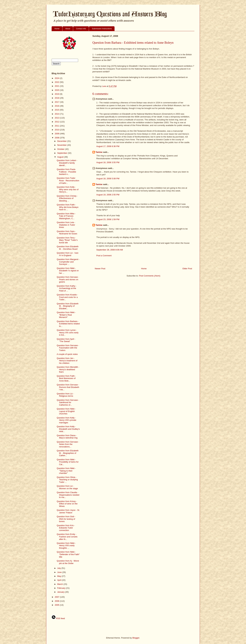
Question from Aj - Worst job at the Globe (68, 562)
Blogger (136, 638)
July (59, 568)
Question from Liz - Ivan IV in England (67, 254)
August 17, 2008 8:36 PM (108, 146)
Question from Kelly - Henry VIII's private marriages (66, 420)
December (62, 141)
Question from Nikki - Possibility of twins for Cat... (68, 462)
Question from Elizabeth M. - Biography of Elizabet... (68, 306)
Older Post (187, 269)
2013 (57, 118)
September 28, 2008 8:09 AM (110, 250)
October (61, 149)
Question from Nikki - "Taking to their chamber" (66, 471)
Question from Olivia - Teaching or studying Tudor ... (67, 480)
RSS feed (58, 618)
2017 (57, 102)
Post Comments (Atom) (150, 276)
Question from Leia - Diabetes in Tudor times (66, 225)
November (62, 145)
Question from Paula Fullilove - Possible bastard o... (66, 172)
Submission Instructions (102, 29)
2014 (57, 114)
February (62, 588)
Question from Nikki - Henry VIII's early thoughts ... (66, 546)
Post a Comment (104, 256)
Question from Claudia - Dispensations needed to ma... (68, 495)
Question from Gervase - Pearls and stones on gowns (68, 279)
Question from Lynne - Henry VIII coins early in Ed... (68, 332)
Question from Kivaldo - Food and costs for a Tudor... (67, 297)
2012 (57, 122)
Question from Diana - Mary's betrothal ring (67, 437)
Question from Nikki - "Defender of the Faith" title (68, 554)
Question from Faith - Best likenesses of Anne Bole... (66, 378)
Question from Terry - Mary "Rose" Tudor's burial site (67, 240)
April (60, 580)
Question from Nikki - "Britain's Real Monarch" (66, 315)
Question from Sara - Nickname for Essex (67, 233)
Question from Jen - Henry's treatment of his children (67, 361)
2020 (57, 90)
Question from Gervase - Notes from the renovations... (68, 444)
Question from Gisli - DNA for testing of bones (66, 519)
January (61, 592)
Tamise (99, 152)
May (59, 576)
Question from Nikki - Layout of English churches (66, 411)
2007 (57, 597)
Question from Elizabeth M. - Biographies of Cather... (68, 453)
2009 (57, 134)
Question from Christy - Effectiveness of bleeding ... (67, 198)
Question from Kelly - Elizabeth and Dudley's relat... (68, 429)
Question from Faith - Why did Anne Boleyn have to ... (68, 207)
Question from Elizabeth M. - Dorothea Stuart (68, 248)
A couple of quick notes (67, 354)
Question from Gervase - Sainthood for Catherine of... (68, 402)
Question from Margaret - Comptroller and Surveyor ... (68, 262)
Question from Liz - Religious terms (65, 395)
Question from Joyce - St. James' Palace (68, 511)
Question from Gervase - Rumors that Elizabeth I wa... (68, 387)
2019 (57, 94)
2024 (57, 78)
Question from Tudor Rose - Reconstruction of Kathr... (68, 180)
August (61, 157)
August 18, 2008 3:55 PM (108, 162)
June (60, 572)
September (63, 153)
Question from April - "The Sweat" (66, 340)
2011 (57, 126)
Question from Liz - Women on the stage (67, 487)
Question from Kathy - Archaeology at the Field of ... (67, 288)
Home (57, 29)
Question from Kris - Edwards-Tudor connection (66, 528)
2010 (57, 130)
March (60, 584)
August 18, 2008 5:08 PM (108, 179)
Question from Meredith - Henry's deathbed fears (68, 369)
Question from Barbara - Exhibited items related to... (68, 324)
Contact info (81, 29)
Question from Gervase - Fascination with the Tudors (68, 348)
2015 (57, 110)
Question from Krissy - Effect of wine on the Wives (67, 504)
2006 (57, 601)
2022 (57, 82)
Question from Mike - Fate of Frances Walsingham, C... (66, 216)
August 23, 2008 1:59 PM (108, 219)
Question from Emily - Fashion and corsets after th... (67, 537)
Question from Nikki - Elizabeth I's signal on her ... (68, 271)
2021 (57, 86)
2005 (57, 605)
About (68, 29)
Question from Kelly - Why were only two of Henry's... (68, 189)
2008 (57, 138)
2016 (57, 106)
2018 (57, 98)
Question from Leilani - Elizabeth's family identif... (67, 163)
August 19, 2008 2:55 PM (108, 195)
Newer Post (100, 269)
